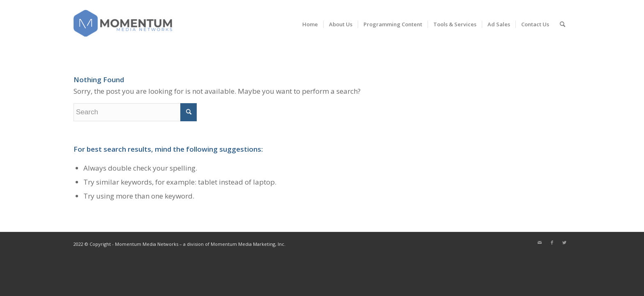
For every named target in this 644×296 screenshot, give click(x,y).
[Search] (562, 24)
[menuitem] (310, 24)
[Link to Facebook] (552, 243)
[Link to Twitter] (564, 243)
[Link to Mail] (540, 243)
